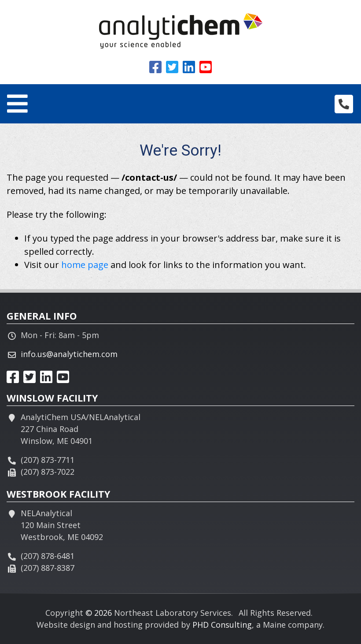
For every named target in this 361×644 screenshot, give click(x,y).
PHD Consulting (222, 625)
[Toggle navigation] (17, 104)
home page (85, 265)
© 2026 (99, 613)
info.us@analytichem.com (69, 354)
